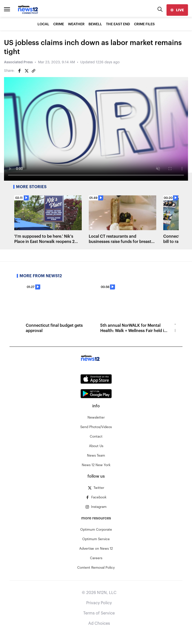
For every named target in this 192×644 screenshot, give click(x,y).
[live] (177, 10)
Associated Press (18, 62)
